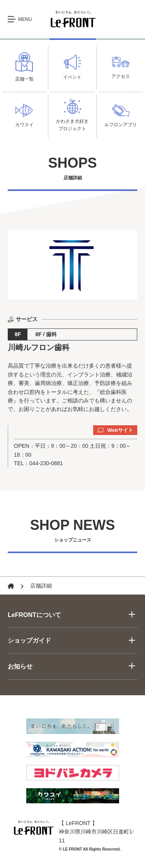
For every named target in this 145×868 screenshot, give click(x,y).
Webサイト (115, 430)
